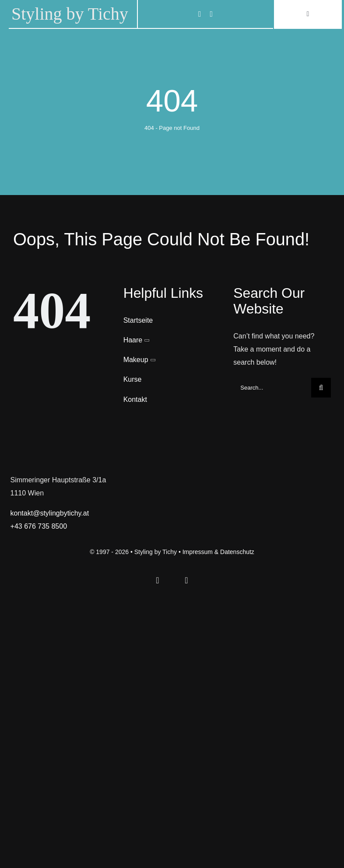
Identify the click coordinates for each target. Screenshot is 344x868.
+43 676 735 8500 (39, 526)
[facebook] (200, 14)
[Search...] (272, 388)
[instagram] (212, 14)
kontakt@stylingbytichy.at (50, 513)
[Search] (321, 388)
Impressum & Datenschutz (218, 552)
